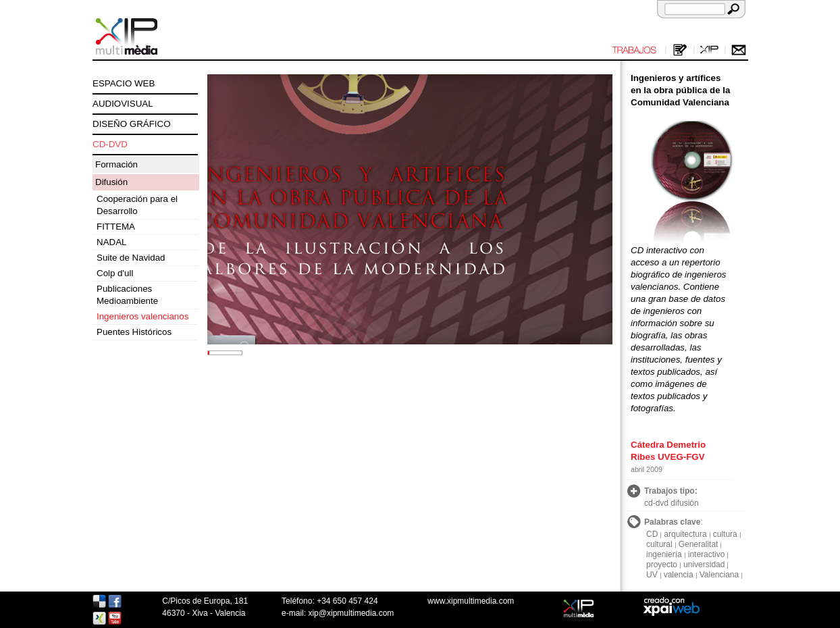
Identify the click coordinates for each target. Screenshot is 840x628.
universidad (704, 565)
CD (652, 534)
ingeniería (664, 554)
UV (652, 575)
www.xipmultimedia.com (471, 601)
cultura (725, 534)
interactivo (707, 554)
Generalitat (699, 544)
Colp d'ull (115, 273)
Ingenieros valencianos (142, 316)
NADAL (111, 242)
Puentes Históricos (134, 332)
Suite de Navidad (131, 258)
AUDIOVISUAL (123, 104)
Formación (116, 164)
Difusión (111, 182)
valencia (679, 575)
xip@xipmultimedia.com (351, 613)
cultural (659, 544)
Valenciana (719, 575)
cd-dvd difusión (672, 503)
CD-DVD (110, 144)
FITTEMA (116, 227)
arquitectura (685, 534)
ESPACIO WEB (124, 83)
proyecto (662, 565)
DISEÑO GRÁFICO (132, 124)
